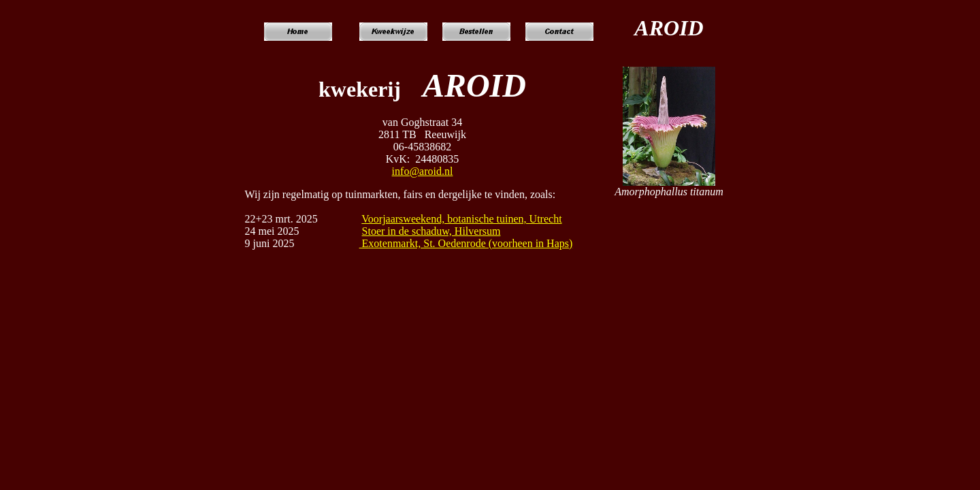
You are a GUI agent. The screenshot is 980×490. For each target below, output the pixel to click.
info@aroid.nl (423, 171)
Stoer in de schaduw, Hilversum (431, 231)
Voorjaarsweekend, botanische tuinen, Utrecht (461, 219)
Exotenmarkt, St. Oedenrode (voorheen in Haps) (466, 243)
